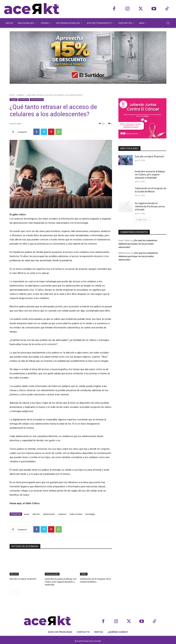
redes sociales (76, 514)
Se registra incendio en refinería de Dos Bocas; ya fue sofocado (150, 206)
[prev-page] (12, 592)
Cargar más (142, 220)
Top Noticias (24, 100)
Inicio (12, 95)
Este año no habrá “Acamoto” (23, 579)
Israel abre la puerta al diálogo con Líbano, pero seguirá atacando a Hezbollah (61, 582)
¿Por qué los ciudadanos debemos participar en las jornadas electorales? (138, 244)
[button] (168, 23)
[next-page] (17, 592)
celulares (62, 514)
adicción (36, 514)
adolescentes (49, 514)
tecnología (90, 514)
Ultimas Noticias (37, 100)
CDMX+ (84, 574)
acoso (27, 514)
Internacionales (52, 574)
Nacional (14, 574)
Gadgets (20, 95)
